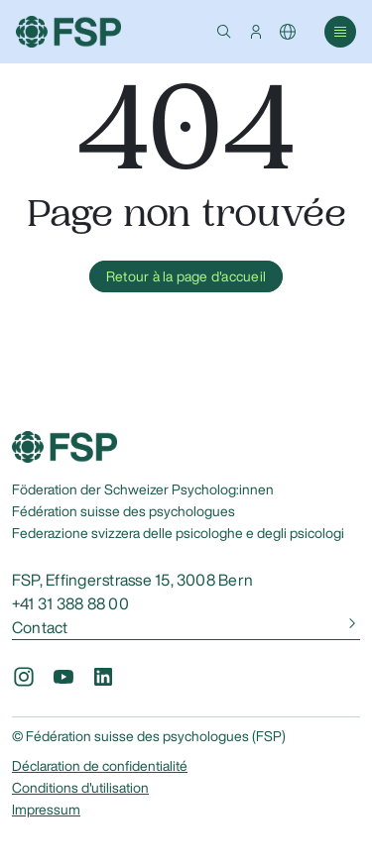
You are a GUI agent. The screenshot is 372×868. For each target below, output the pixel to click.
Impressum (46, 810)
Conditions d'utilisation (80, 788)
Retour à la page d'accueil (186, 276)
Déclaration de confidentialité (100, 766)
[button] (224, 32)
